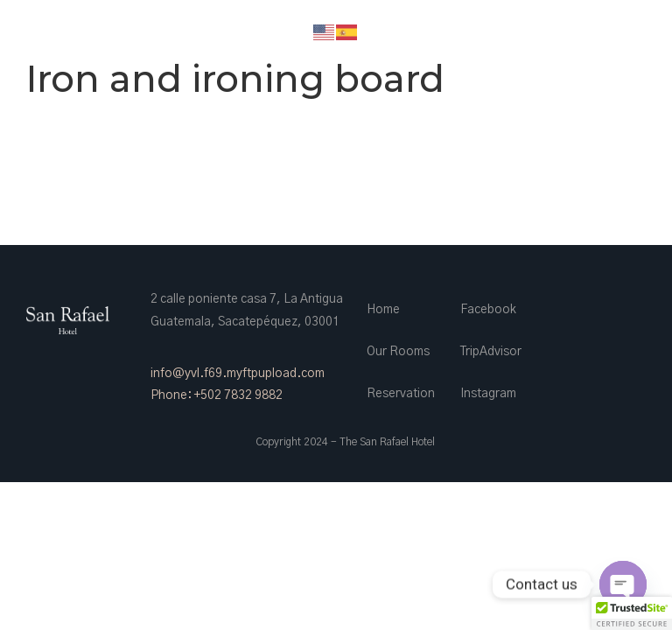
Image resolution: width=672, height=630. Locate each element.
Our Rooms (398, 352)
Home (383, 310)
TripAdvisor (491, 352)
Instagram (488, 394)
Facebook (488, 310)
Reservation (401, 394)
